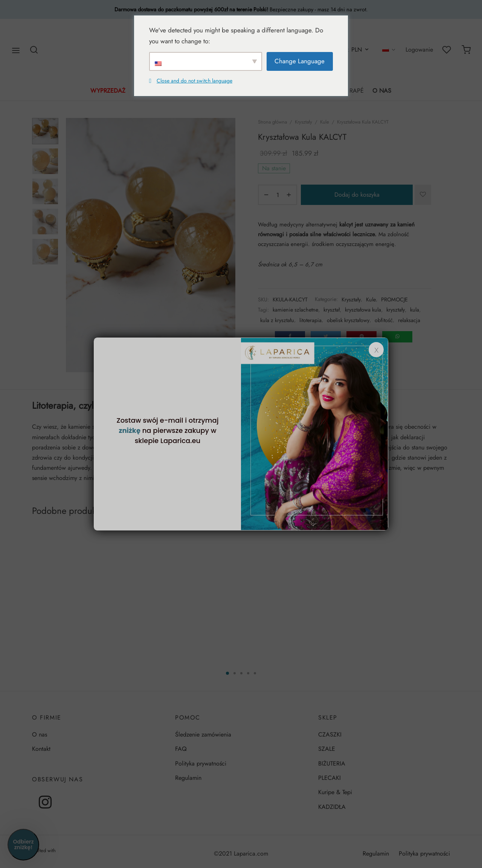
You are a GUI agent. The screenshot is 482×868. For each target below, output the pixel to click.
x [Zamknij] (376, 350)
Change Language (300, 61)
